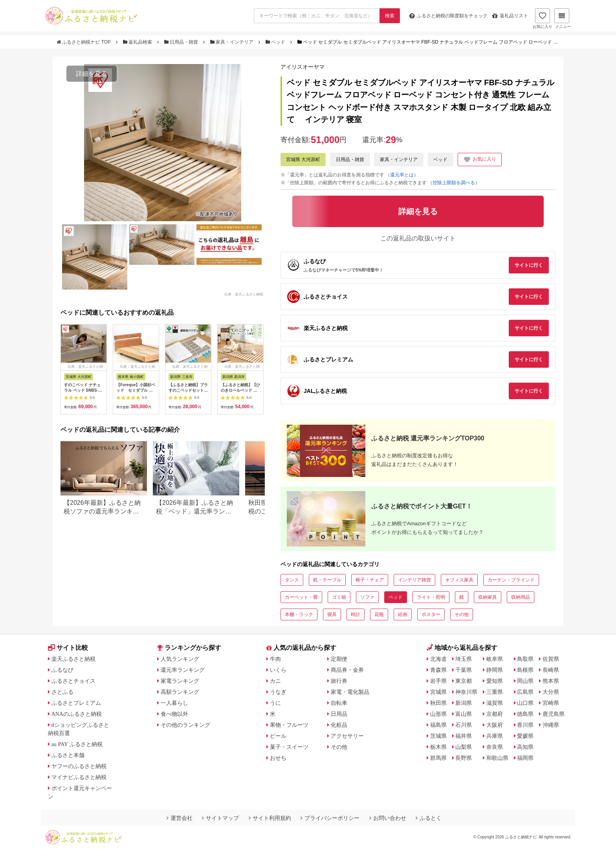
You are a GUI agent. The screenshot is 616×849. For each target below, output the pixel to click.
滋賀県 (495, 703)
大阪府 (495, 725)
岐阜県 (495, 659)
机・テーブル (327, 580)
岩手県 (438, 681)
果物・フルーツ (289, 725)
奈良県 (495, 747)
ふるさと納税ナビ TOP (84, 42)
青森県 (438, 670)
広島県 (525, 692)
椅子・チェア (370, 580)
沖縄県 (551, 725)
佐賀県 (551, 659)
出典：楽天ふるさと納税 (244, 294)
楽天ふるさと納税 (73, 659)
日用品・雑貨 (182, 42)
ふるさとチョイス (73, 681)
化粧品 (339, 725)
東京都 (464, 681)
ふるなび (62, 670)
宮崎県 (551, 703)
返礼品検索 (138, 42)
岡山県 (525, 681)
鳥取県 (525, 659)
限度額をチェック (448, 16)
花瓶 (379, 614)
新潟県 (464, 703)
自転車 (339, 703)
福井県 (464, 736)
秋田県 (438, 703)
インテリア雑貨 (414, 580)
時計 (356, 614)
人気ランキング (180, 659)
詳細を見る (92, 74)
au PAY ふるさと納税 (77, 744)
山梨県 (464, 747)
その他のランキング (185, 725)
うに (275, 703)
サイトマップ (220, 818)
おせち (278, 758)
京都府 (495, 714)
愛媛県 (525, 736)
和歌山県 (497, 758)
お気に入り (543, 18)
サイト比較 (68, 648)
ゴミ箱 (339, 597)
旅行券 (339, 681)
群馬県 (438, 758)
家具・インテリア (233, 42)
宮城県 (438, 692)
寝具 (332, 614)
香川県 (525, 725)
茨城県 (438, 736)
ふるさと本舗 (68, 755)
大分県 (551, 692)
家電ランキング (180, 681)
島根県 (525, 670)
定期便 (339, 659)
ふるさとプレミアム (76, 703)
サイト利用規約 (270, 818)
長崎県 (551, 670)
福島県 (438, 725)
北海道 (438, 659)
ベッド (276, 42)
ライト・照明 (431, 597)
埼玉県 (464, 659)
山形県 (438, 714)
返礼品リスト (510, 16)
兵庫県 (495, 736)
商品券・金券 (347, 670)
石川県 (464, 725)
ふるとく (429, 818)
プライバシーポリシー (330, 818)
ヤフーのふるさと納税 (79, 766)
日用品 (339, 714)
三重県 (495, 692)
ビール (278, 736)
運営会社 (180, 818)
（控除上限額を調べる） (454, 183)
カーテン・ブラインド (511, 580)
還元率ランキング (183, 670)
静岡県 (495, 670)
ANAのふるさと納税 (77, 714)
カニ (275, 681)
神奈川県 (466, 692)
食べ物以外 (174, 714)
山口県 (525, 703)
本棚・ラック (299, 614)
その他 (462, 614)
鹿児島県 (554, 714)
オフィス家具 (459, 580)
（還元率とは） (402, 175)
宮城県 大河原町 (303, 160)
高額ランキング (180, 692)
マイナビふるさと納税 (79, 777)
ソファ (367, 597)
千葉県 (464, 670)
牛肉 (275, 659)
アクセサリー (347, 736)
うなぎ (278, 692)
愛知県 (495, 681)
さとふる (62, 692)
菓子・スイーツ (289, 747)
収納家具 (488, 597)
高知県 (525, 747)
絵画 (403, 614)
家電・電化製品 (350, 692)
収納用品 (521, 597)
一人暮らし (174, 703)
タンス (292, 580)
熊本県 (551, 681)
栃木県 (438, 747)
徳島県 (525, 714)
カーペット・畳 (301, 597)
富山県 (464, 714)
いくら (278, 670)
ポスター (431, 614)
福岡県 (525, 758)
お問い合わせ (388, 818)
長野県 (464, 758)
